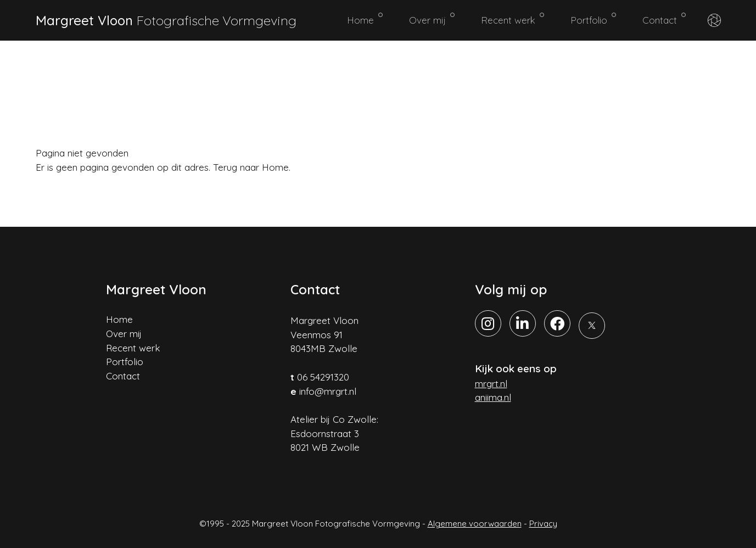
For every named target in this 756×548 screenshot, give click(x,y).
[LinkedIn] (523, 323)
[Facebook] (557, 323)
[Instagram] (488, 323)
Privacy (543, 524)
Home (365, 19)
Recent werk (513, 19)
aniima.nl (493, 397)
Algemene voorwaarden (475, 524)
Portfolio (593, 19)
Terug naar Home (251, 167)
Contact (664, 19)
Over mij (432, 19)
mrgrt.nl (491, 384)
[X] (592, 326)
